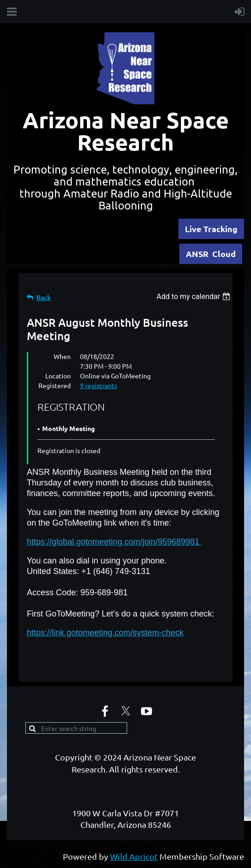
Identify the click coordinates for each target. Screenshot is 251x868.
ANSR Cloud (211, 254)
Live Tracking (211, 229)
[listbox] (194, 296)
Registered (55, 385)
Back (44, 297)
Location (58, 376)
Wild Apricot (134, 856)
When (62, 356)
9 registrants (98, 385)
